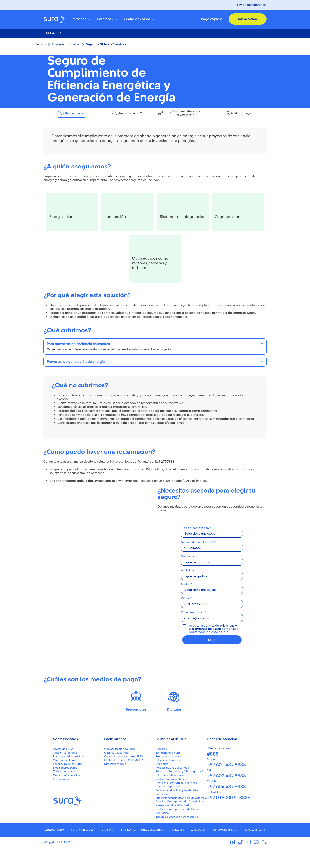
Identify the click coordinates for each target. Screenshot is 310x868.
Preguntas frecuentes (169, 776)
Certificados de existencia (171, 799)
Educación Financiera (169, 780)
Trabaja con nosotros (66, 791)
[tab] (71, 133)
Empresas (58, 44)
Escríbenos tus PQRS (168, 772)
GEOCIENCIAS (255, 849)
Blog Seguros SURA (65, 787)
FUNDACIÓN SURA (225, 849)
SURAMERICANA (82, 849)
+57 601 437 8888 (226, 785)
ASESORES (177, 849)
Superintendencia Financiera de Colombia (181, 818)
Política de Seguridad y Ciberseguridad (179, 791)
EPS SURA (128, 849)
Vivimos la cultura (64, 780)
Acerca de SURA (63, 769)
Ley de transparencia (252, 5)
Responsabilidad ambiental (69, 776)
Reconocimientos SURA (67, 784)
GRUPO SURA (54, 849)
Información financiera (170, 795)
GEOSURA (198, 849)
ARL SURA (108, 849)
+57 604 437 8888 (226, 806)
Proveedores (61, 799)
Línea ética (162, 784)
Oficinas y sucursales (117, 772)
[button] (81, 19)
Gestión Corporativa (65, 772)
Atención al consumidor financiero (176, 802)
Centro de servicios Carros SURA (124, 776)
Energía (75, 44)
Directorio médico (115, 784)
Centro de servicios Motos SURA (124, 780)
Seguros (41, 44)
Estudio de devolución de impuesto (177, 836)
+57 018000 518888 (229, 817)
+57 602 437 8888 (226, 796)
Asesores (161, 769)
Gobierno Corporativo (66, 795)
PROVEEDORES (152, 849)
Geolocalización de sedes (120, 769)
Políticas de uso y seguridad (172, 787)
